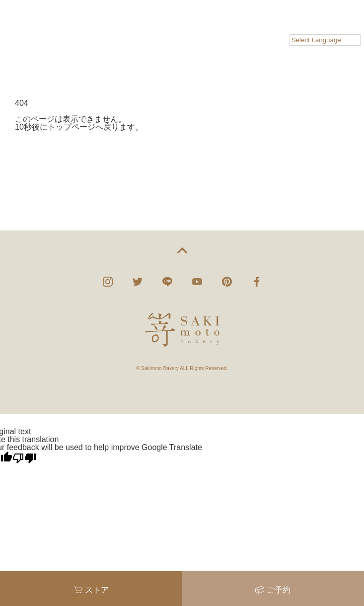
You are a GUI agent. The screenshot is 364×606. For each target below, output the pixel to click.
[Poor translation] (24, 458)
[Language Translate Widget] (325, 40)
